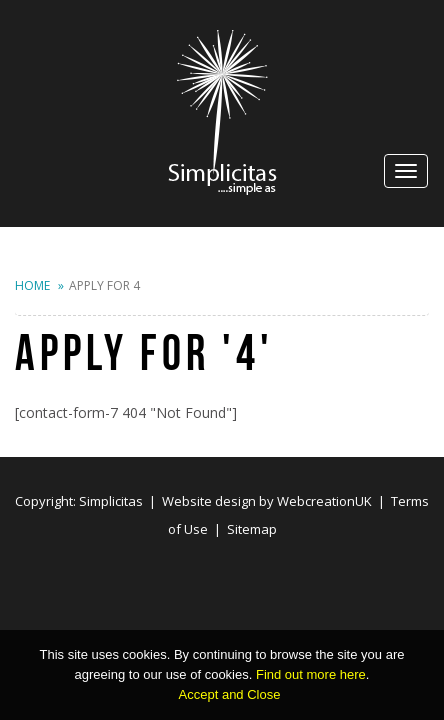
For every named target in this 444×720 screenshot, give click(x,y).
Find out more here (311, 674)
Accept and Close (230, 694)
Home (32, 285)
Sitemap (252, 529)
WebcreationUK (324, 501)
